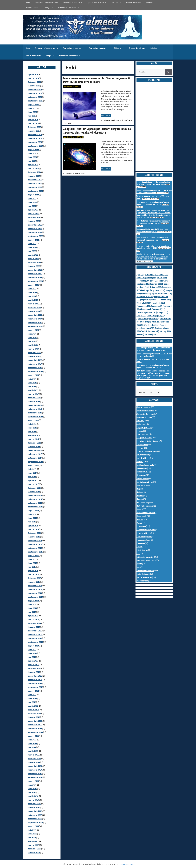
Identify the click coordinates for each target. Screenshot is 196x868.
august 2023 (33, 195)
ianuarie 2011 (34, 762)
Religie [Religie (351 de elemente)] (163, 312)
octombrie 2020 (35, 323)
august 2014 (33, 601)
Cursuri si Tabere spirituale (146, 451)
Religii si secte (142, 550)
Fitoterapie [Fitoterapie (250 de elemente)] (165, 293)
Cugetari (140, 448)
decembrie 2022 (35, 225)
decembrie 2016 (35, 495)
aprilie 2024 (33, 165)
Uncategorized (142, 581)
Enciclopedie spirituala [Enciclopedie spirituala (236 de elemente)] (153, 290)
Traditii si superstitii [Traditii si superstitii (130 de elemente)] (152, 331)
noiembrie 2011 (35, 725)
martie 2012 (33, 710)
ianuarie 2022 (34, 266)
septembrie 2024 (35, 146)
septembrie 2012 (35, 687)
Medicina (150, 3)
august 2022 (33, 240)
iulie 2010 (32, 785)
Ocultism (140, 520)
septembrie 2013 (35, 642)
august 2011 (33, 736)
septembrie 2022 (35, 236)
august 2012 (33, 691)
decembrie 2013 (35, 631)
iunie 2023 (32, 202)
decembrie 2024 (35, 135)
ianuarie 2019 (34, 401)
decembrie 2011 (35, 721)
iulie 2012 (32, 695)
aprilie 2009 (33, 841)
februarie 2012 (34, 713)
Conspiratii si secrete (144, 438)
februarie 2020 (34, 353)
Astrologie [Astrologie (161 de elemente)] (151, 275)
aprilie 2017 (33, 480)
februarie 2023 (34, 217)
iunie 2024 (32, 157)
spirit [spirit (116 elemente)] (161, 315)
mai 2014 (32, 612)
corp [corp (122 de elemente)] (154, 281)
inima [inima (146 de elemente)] (156, 300)
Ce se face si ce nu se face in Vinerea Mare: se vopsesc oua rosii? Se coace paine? (153, 203)
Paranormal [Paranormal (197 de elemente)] (144, 306)
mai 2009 (32, 837)
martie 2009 (33, 845)
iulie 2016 (32, 514)
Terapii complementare (145, 571)
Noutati (140, 509)
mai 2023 (32, 206)
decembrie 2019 (35, 360)
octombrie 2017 (35, 458)
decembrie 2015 (35, 541)
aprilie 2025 (33, 120)
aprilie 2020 (33, 345)
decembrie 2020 (35, 315)
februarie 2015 (34, 578)
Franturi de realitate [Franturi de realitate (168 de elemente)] (147, 297)
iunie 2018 (32, 428)
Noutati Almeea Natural (146, 513)
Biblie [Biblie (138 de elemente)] (163, 275)
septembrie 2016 (35, 507)
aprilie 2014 (33, 616)
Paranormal (141, 526)
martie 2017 (33, 484)
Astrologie (140, 421)
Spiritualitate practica (98, 3)
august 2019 (33, 375)
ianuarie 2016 (34, 537)
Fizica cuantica (142, 479)
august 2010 (33, 781)
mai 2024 (32, 161)
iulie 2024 (32, 153)
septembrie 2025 (35, 101)
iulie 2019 (32, 379)
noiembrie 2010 (35, 770)
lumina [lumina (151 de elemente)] (166, 300)
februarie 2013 (34, 668)
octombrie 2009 (35, 819)
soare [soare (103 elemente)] (151, 315)
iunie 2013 (32, 653)
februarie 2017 (34, 488)
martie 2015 (33, 574)
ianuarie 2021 (34, 311)
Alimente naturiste (144, 407)
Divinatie (118, 3)
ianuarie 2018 (34, 447)
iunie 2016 (32, 518)
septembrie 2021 (35, 281)
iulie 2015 (32, 559)
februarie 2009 (34, 849)
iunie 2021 (32, 292)
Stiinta (139, 564)
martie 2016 (33, 529)
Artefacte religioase (144, 417)
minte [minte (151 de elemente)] (141, 303)
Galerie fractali (142, 485)
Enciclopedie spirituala (75, 173)
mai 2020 (32, 341)
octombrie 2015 (35, 548)
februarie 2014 (34, 623)
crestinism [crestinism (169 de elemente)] (143, 284)
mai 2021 (32, 296)
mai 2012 (32, 702)
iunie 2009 (32, 834)
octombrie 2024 (35, 142)
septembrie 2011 (35, 732)
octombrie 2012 (35, 683)
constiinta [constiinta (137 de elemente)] (143, 281)
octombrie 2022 (35, 232)
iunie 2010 (32, 789)
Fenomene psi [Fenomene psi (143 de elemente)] (149, 293)
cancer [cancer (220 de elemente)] (151, 278)
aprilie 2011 (33, 751)
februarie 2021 (34, 308)
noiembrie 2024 (35, 138)
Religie (51, 8)
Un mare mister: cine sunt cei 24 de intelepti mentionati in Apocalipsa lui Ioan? (153, 239)
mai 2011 (32, 747)
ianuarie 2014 (34, 627)
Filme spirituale (142, 472)
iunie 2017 (32, 473)
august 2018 (33, 420)
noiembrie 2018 (35, 409)
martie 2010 (33, 800)
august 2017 (33, 465)
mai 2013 (32, 657)
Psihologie (141, 543)
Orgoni (139, 523)
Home (28, 3)
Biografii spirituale (144, 428)
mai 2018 (32, 432)
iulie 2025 (32, 108)
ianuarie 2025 (34, 131)
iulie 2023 (32, 199)
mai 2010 (32, 792)
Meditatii (140, 496)
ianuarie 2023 (34, 221)
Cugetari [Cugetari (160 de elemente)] (156, 284)
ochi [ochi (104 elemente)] (161, 303)
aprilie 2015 (33, 571)
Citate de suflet (142, 434)
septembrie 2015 (35, 552)
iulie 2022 (32, 244)
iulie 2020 (32, 334)
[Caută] (168, 72)
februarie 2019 (34, 398)
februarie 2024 (34, 172)
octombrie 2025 (35, 97)
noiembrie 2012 (35, 680)
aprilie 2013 (33, 661)
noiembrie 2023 (35, 183)
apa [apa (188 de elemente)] (140, 275)
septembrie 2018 (35, 417)
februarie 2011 (34, 759)
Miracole (140, 499)
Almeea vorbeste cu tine (145, 411)
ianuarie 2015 (34, 582)
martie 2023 (33, 214)
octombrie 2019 (35, 368)
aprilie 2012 (33, 706)
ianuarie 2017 (34, 492)
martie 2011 (33, 755)
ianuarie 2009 (34, 853)
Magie (139, 489)
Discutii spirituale (111, 120)
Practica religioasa (144, 537)
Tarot (139, 567)
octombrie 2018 (35, 413)
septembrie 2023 (35, 191)
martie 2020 (33, 349)
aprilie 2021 (33, 300)
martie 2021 (33, 304)
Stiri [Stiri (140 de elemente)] (145, 325)
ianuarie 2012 (34, 717)
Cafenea (140, 431)
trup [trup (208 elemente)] (167, 331)
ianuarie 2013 (34, 672)
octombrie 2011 (35, 728)
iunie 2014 (32, 608)
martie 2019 (33, 394)
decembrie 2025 (35, 90)
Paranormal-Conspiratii (70, 8)
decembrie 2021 (35, 270)
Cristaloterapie (142, 445)
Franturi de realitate (134, 3)
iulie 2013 (32, 650)
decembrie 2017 (35, 450)
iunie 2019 (32, 383)
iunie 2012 (32, 698)
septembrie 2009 (35, 822)
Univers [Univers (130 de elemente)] (142, 334)
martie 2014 (33, 619)
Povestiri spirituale (144, 533)
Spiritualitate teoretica (74, 3)
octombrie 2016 (35, 503)
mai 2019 (32, 386)
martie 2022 (33, 259)
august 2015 (33, 556)
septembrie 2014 (35, 597)
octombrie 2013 (35, 638)
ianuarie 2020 (34, 356)
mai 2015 (32, 567)
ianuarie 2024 (34, 176)
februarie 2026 (34, 82)
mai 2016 (32, 522)
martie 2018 (33, 439)
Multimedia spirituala (145, 506)
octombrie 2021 (35, 277)
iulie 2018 (32, 424)
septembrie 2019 (35, 371)
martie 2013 (33, 665)
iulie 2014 (32, 604)
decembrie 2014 (35, 586)
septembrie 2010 (35, 777)
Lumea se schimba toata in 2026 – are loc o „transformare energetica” (152, 230)
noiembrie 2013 (35, 635)
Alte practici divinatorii (145, 414)
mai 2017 (32, 477)
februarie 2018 (34, 443)
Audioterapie (141, 424)
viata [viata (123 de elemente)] (152, 334)
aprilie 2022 (33, 255)
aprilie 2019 (33, 390)
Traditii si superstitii (33, 8)
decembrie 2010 (35, 766)
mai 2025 (32, 116)
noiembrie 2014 (35, 589)
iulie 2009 (32, 830)
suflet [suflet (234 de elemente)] (154, 325)
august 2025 (33, 105)
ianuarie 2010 (34, 807)
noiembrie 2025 (35, 93)
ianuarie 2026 (34, 86)
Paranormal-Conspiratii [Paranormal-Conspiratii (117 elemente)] (153, 309)
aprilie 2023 (33, 210)
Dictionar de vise (143, 455)
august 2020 (33, 330)
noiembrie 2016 (35, 499)
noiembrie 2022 (35, 229)
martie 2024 (33, 168)
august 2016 (33, 510)
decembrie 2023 (35, 180)
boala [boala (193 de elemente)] (141, 278)
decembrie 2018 (35, 405)
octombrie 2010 (35, 774)
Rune (138, 554)
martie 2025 (33, 123)
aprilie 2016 (33, 526)
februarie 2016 (34, 533)
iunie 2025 (32, 112)
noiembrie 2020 (35, 319)
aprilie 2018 (33, 435)
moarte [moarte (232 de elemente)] (152, 303)
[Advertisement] (154, 130)
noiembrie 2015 (35, 544)
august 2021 (33, 285)
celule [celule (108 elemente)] (162, 278)
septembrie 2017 (35, 462)
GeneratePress (126, 864)
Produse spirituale (143, 540)
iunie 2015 (32, 563)
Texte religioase (142, 574)
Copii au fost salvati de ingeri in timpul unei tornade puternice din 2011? (153, 247)
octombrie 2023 (35, 187)
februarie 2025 (34, 127)
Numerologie (141, 516)
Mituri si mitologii (143, 502)
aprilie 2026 (33, 74)
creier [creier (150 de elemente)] (163, 281)
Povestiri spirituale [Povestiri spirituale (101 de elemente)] (147, 312)
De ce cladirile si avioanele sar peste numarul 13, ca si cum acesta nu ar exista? (153, 222)
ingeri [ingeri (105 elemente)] (146, 300)
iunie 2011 (32, 744)
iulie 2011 (32, 740)
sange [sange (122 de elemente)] (141, 315)
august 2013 (33, 646)
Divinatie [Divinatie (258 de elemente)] (156, 287)
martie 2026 (33, 78)
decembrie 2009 (35, 811)
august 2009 (33, 826)
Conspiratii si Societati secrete (46, 3)
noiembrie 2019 (35, 364)
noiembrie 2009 (35, 815)
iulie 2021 (32, 289)
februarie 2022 (34, 262)
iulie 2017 (32, 469)
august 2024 (33, 150)
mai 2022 (32, 251)
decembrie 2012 (35, 676)
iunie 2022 (32, 247)
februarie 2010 (34, 804)
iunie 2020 (32, 338)
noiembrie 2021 (35, 274)
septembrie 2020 (35, 326)
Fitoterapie (141, 475)
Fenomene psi (142, 468)
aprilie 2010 (33, 796)
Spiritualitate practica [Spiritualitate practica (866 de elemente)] (148, 319)
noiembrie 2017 (35, 454)
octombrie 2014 (35, 593)
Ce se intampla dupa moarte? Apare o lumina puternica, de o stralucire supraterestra (153, 183)
